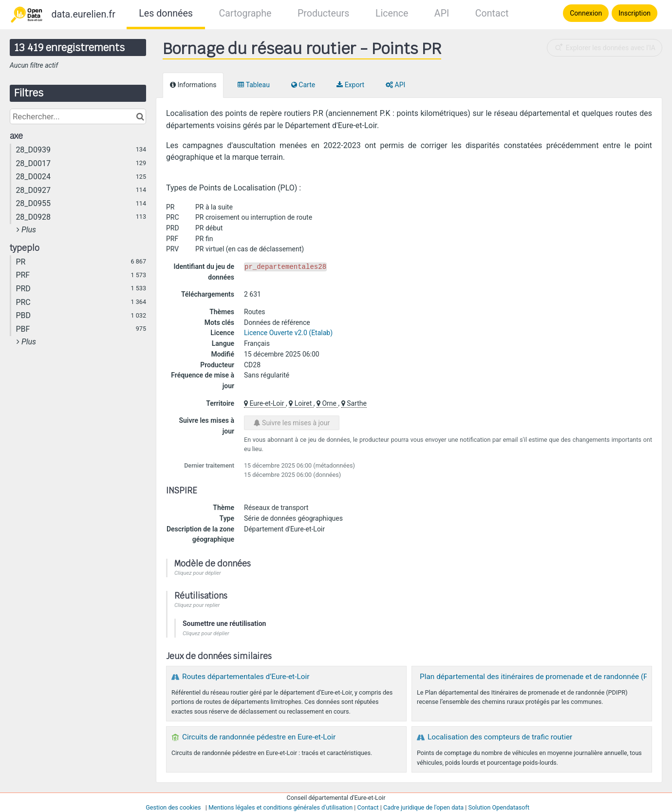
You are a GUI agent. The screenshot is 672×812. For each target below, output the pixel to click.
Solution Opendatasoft (499, 807)
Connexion (586, 13)
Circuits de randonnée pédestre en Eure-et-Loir (259, 737)
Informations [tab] (193, 85)
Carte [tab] (303, 85)
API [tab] (395, 85)
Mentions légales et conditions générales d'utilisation (280, 807)
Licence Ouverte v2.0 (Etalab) (288, 333)
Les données (166, 13)
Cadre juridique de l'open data (423, 807)
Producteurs (323, 13)
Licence (392, 13)
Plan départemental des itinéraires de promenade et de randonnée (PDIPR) (543, 677)
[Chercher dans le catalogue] (140, 116)
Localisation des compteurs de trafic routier (500, 737)
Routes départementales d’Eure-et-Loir (246, 677)
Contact (492, 13)
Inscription (635, 13)
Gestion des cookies (173, 807)
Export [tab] (350, 85)
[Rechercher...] (78, 116)
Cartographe (245, 13)
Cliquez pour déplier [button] (198, 573)
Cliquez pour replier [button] (197, 605)
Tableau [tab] (253, 85)
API (442, 13)
